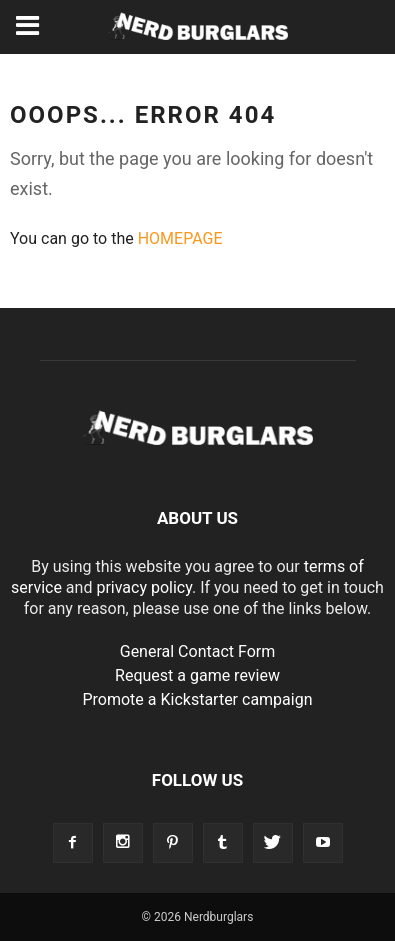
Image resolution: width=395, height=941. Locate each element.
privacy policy (144, 587)
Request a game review (197, 675)
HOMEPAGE (180, 238)
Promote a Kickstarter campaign (197, 699)
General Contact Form (198, 651)
